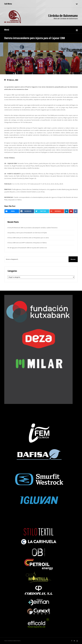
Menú (7, 30)
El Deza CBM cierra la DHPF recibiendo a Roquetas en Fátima (27, 243)
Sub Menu (8, 4)
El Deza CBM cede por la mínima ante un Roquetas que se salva (28, 238)
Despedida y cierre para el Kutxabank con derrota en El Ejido (27, 233)
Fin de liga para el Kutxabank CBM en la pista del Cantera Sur (27, 248)
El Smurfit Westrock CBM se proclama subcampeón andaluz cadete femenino (33, 228)
